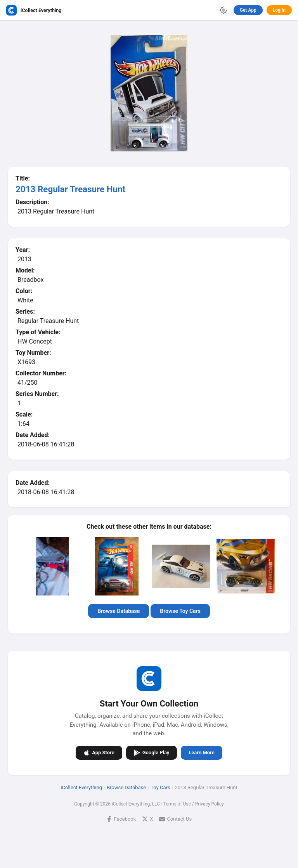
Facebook (121, 819)
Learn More (201, 753)
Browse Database (119, 611)
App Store (99, 752)
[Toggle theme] (223, 10)
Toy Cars (160, 787)
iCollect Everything (81, 787)
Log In (279, 10)
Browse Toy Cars (180, 611)
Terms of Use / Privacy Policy (194, 804)
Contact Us (175, 819)
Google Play (152, 752)
